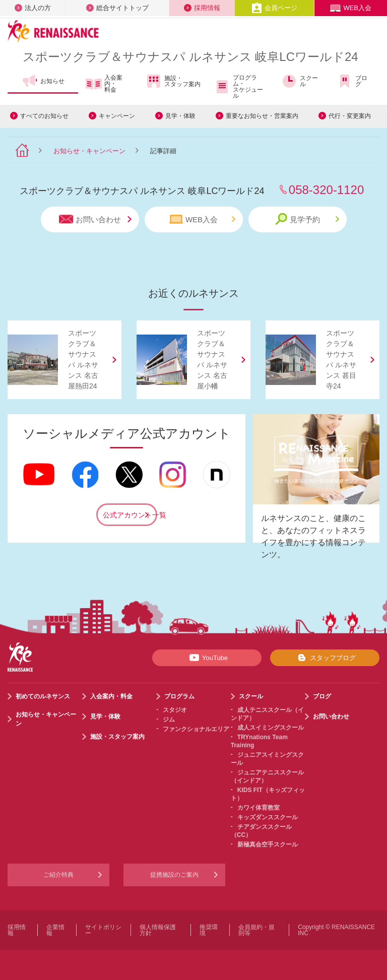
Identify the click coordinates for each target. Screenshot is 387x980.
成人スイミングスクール (271, 728)
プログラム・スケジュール (239, 87)
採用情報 (202, 8)
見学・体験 (180, 116)
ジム (169, 720)
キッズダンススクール (268, 817)
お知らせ (43, 81)
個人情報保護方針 (158, 930)
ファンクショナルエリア (196, 729)
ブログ (352, 81)
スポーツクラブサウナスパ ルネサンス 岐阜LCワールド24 (190, 57)
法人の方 (33, 8)
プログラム (179, 696)
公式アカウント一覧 (130, 515)
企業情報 (55, 930)
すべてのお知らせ (44, 116)
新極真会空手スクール (268, 844)
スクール (300, 81)
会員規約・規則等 (256, 930)
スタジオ (175, 710)
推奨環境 (209, 930)
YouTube (207, 658)
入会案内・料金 (104, 84)
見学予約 (307, 219)
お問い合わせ (95, 219)
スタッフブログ (325, 658)
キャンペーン (117, 116)
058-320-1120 (326, 190)
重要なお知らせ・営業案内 (262, 116)
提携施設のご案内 (174, 875)
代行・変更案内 (350, 116)
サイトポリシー (103, 930)
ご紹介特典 (58, 875)
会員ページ (274, 8)
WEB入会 (351, 8)
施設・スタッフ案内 (173, 81)
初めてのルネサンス (43, 696)
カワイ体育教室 (259, 808)
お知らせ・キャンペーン (89, 151)
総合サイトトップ (117, 8)
